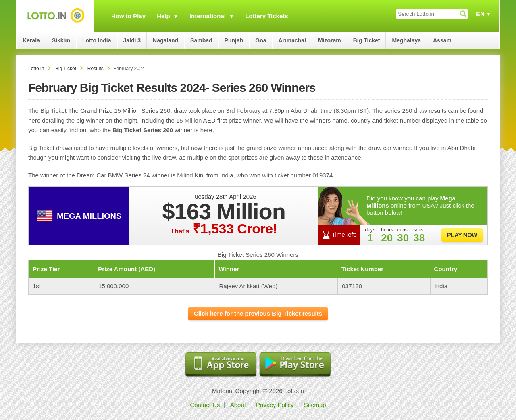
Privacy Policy (275, 405)
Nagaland (165, 40)
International (208, 16)
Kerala (31, 40)
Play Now (462, 235)
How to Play (128, 16)
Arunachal (292, 40)
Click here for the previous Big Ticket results (258, 313)
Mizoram (330, 40)
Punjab (234, 40)
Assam (442, 40)
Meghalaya (406, 40)
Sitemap (315, 405)
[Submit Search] (463, 14)
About (238, 405)
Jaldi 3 (132, 40)
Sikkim (61, 40)
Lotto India (97, 40)
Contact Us (205, 405)
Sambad (201, 40)
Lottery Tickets (266, 16)
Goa (261, 40)
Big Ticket (367, 40)
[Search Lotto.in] (432, 14)
